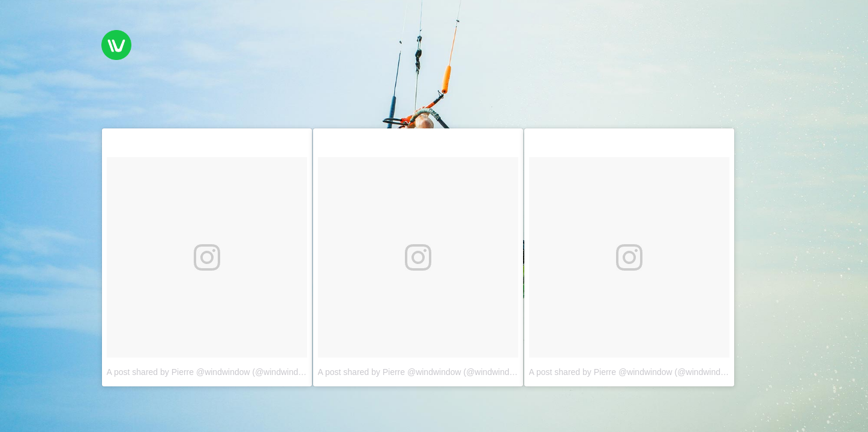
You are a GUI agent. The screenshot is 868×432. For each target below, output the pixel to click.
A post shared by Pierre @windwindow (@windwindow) (209, 372)
